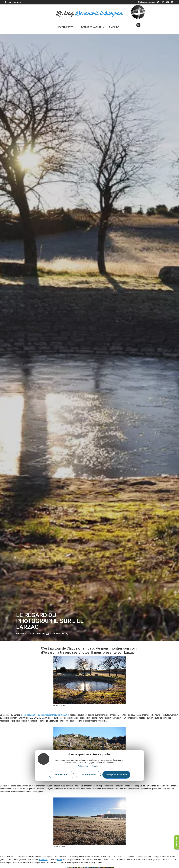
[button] (138, 25)
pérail (60, 860)
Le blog (90, 14)
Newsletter (176, 842)
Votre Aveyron (38, 633)
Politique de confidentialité (89, 766)
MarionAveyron (59, 633)
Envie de (115, 27)
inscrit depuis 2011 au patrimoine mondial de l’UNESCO (45, 715)
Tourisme (13, 2)
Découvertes (67, 27)
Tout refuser (61, 775)
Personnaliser (88, 775)
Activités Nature (92, 27)
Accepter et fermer (116, 775)
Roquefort (43, 860)
